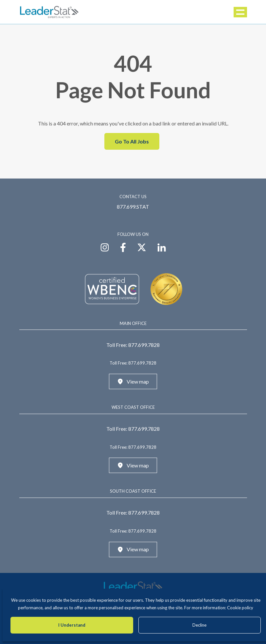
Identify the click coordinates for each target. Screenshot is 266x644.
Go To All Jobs (132, 141)
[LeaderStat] (49, 12)
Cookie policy (240, 608)
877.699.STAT (133, 207)
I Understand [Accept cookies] (72, 625)
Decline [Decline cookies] (199, 625)
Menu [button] (241, 12)
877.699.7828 (144, 345)
